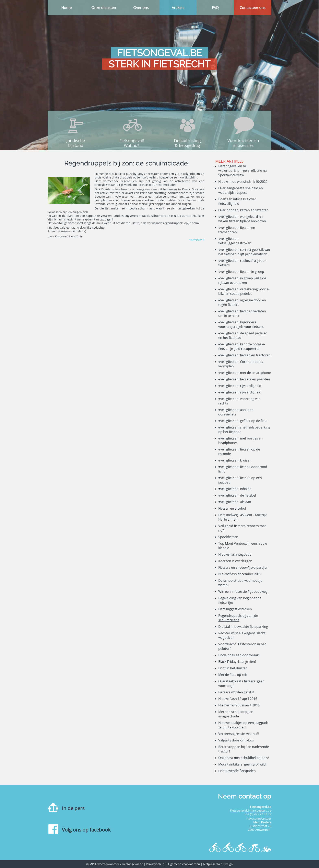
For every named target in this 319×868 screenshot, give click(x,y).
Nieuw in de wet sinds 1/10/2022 (243, 182)
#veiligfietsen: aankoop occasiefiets (236, 412)
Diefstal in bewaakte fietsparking (243, 627)
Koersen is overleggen (235, 561)
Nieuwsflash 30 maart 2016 (239, 705)
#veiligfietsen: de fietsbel (237, 495)
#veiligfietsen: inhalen (235, 489)
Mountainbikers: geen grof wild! (242, 764)
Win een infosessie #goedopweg (243, 592)
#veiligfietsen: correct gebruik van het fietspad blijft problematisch (244, 252)
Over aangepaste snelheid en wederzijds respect (241, 190)
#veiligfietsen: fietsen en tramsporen (237, 230)
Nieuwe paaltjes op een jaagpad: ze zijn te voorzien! (243, 725)
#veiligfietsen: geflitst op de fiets (243, 421)
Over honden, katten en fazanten (243, 210)
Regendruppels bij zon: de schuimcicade (238, 618)
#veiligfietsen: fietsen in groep (241, 272)
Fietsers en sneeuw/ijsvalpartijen (243, 567)
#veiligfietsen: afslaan (235, 502)
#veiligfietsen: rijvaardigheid (240, 386)
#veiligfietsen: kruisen (235, 460)
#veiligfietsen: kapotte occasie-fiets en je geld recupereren (242, 346)
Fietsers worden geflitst (236, 692)
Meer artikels (229, 161)
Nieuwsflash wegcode (235, 554)
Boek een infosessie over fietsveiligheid (237, 201)
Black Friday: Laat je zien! (237, 662)
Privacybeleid (155, 864)
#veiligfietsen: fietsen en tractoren (244, 355)
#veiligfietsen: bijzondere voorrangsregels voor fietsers (241, 324)
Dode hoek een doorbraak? (239, 655)
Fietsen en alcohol (232, 508)
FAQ (215, 8)
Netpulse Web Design (218, 864)
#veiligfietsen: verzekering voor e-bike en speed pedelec (244, 291)
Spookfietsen (228, 537)
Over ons (141, 8)
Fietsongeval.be (132, 864)
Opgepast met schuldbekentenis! (244, 758)
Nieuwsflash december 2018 (240, 574)
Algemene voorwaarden (184, 864)
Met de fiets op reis (233, 675)
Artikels (178, 8)
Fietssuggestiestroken (235, 609)
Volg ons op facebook (86, 830)
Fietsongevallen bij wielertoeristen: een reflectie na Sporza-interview (243, 171)
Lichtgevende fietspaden (237, 771)
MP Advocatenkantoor (104, 864)
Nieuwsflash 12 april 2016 (238, 699)
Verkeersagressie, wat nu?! (239, 734)
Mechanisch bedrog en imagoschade (236, 714)
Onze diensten (104, 8)
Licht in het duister (233, 668)
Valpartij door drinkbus (236, 740)
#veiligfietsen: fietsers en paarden (244, 379)
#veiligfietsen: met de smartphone (245, 373)
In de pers (73, 808)
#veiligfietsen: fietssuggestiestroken (235, 241)
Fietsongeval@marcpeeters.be (251, 810)
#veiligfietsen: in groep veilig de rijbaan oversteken (242, 280)
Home (66, 8)
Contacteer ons (253, 8)
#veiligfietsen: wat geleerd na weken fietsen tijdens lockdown (242, 219)
